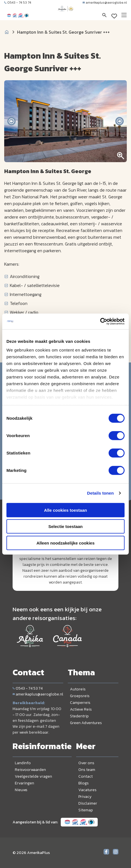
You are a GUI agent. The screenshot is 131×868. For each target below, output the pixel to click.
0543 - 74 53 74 (18, 3)
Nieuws (21, 790)
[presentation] (11, 121)
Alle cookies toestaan (65, 510)
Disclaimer (88, 803)
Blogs (84, 783)
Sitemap (86, 810)
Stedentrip (79, 716)
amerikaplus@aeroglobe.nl (105, 3)
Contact (86, 776)
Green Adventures (86, 723)
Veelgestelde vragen (33, 776)
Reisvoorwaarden (30, 770)
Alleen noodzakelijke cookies (65, 543)
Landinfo (23, 763)
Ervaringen (24, 783)
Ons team (87, 770)
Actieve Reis (81, 709)
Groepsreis (80, 696)
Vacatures (87, 790)
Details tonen (100, 493)
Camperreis (80, 703)
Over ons (86, 763)
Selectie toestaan (66, 526)
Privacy (85, 797)
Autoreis (78, 689)
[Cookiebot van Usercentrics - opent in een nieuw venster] (100, 322)
